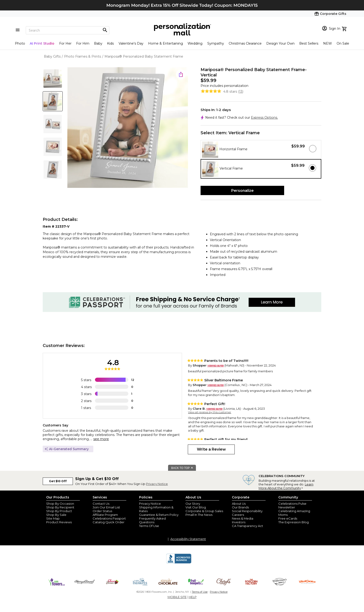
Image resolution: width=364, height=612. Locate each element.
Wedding (195, 43)
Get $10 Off (58, 481)
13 (241, 92)
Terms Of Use (149, 526)
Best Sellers (309, 43)
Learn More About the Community (286, 486)
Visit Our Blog (196, 507)
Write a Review (211, 449)
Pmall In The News (199, 515)
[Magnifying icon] (105, 30)
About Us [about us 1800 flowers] (239, 504)
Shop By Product (59, 511)
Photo (20, 43)
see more (101, 439)
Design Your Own (280, 43)
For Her (65, 43)
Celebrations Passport (109, 518)
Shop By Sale (56, 515)
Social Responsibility (247, 511)
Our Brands (240, 507)
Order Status (102, 511)
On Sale (343, 43)
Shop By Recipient (60, 507)
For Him (83, 43)
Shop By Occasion (60, 504)
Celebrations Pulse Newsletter (292, 505)
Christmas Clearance (245, 43)
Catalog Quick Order (109, 522)
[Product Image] (128, 128)
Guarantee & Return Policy (159, 515)
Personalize (242, 191)
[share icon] (181, 74)
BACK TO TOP (182, 468)
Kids (110, 43)
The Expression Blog (294, 522)
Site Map (53, 518)
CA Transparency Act (247, 526)
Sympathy (216, 43)
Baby (98, 43)
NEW (328, 43)
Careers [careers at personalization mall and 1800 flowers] (238, 515)
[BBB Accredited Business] (179, 563)
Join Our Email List (106, 507)
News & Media (243, 518)
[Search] (68, 30)
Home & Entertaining (166, 43)
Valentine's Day (131, 43)
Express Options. (264, 118)
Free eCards (288, 518)
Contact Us (101, 504)
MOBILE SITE (177, 597)
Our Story (193, 504)
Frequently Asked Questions (152, 520)
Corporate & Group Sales (204, 511)
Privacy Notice (157, 484)
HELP (193, 597)
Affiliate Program (105, 515)
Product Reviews (59, 522)
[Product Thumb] (53, 79)
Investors (239, 522)
